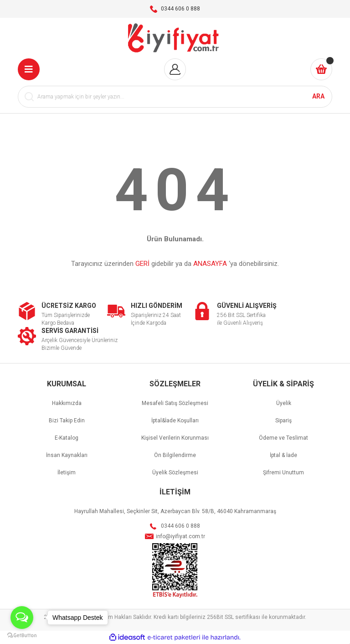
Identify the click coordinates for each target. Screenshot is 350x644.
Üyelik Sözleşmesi (175, 473)
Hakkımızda (67, 403)
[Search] (175, 97)
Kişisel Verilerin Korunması (175, 438)
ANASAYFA (210, 264)
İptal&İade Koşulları (175, 421)
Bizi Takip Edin (67, 421)
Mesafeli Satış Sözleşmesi (175, 403)
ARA (318, 96)
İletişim (67, 473)
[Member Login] (175, 69)
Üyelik (284, 403)
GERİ (142, 264)
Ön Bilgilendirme (175, 455)
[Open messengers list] (22, 618)
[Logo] (175, 38)
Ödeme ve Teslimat (283, 438)
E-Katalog (67, 438)
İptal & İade (283, 455)
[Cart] (321, 69)
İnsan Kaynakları (67, 455)
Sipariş (283, 421)
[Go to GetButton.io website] (22, 635)
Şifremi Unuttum (283, 473)
